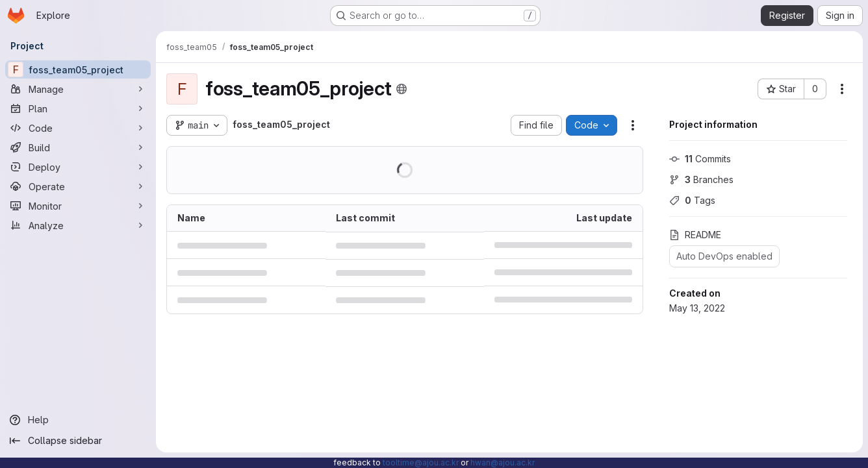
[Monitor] (78, 206)
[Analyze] (78, 225)
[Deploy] (78, 167)
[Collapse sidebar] (78, 441)
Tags (692, 200)
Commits (700, 159)
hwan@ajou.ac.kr (503, 462)
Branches (701, 179)
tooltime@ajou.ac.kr (421, 462)
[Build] (78, 147)
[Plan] (78, 108)
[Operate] (78, 186)
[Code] (78, 128)
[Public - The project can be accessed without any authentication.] (402, 89)
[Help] (78, 420)
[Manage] (78, 89)
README (695, 235)
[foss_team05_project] (78, 69)
